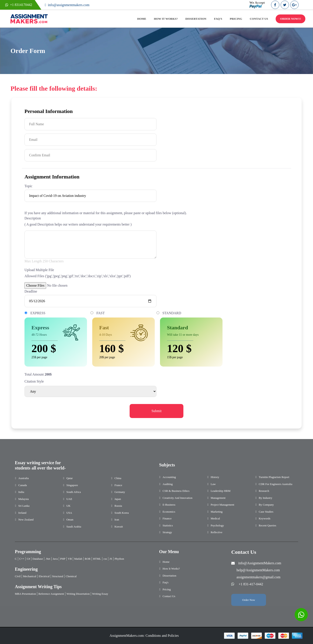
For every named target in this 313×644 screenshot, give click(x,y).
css (105, 559)
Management (218, 498)
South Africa (74, 492)
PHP (63, 559)
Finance (167, 518)
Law (213, 484)
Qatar (70, 478)
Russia (118, 506)
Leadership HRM (221, 491)
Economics (169, 512)
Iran (117, 520)
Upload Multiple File (39, 270)
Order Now (249, 600)
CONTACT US (259, 19)
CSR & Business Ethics (176, 491)
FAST (101, 313)
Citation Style (34, 381)
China (118, 478)
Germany (120, 492)
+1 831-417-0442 (251, 584)
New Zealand (26, 520)
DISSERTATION (196, 19)
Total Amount (34, 374)
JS (111, 559)
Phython (119, 559)
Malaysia (24, 499)
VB (70, 559)
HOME (142, 19)
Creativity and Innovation (177, 498)
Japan (118, 499)
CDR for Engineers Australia (276, 484)
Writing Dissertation (78, 594)
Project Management (223, 505)
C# (28, 559)
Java (55, 559)
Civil (18, 576)
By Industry (266, 498)
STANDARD (172, 313)
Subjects (167, 465)
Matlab (78, 559)
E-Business (169, 505)
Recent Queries (268, 525)
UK (69, 506)
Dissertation (170, 576)
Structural (58, 576)
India (21, 492)
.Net (48, 559)
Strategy (167, 532)
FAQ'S (218, 19)
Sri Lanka (24, 506)
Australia (24, 478)
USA (69, 513)
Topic (28, 186)
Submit (156, 411)
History (215, 477)
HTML (97, 559)
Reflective (216, 532)
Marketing (217, 512)
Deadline (31, 291)
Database (38, 559)
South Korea (122, 513)
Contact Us (169, 596)
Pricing (167, 589)
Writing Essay (100, 594)
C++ (22, 559)
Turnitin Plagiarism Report (274, 477)
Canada (23, 485)
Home (166, 562)
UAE (69, 499)
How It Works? (171, 569)
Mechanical (30, 576)
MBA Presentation (25, 594)
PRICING (236, 19)
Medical (215, 518)
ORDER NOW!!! (290, 19)
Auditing (168, 484)
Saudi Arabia (74, 527)
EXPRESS (38, 313)
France (118, 485)
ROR (88, 559)
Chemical (71, 576)
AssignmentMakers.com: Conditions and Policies (144, 636)
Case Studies (266, 512)
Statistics (168, 525)
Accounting (169, 477)
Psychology (217, 525)
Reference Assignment (51, 594)
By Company (266, 505)
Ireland (22, 513)
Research (264, 491)
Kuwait (119, 527)
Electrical (44, 576)
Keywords (265, 518)
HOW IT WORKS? (166, 19)
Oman (70, 520)
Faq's (166, 582)
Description (33, 218)
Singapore (72, 485)
